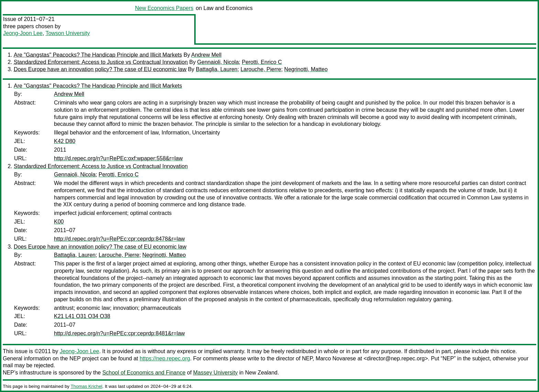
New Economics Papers (164, 8)
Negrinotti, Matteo (306, 69)
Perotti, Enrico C (262, 62)
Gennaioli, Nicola (218, 62)
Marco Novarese (336, 358)
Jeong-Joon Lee (23, 33)
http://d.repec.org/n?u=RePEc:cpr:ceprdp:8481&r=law (119, 333)
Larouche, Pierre (261, 69)
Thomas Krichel (86, 386)
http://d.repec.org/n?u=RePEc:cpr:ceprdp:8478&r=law (119, 239)
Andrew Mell (206, 55)
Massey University (216, 373)
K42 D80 (65, 141)
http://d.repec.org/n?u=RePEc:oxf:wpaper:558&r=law (118, 158)
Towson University (68, 33)
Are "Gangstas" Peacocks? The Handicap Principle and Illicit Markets (98, 55)
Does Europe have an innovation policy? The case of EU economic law (100, 69)
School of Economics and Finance (144, 373)
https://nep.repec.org (165, 358)
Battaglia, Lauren (217, 69)
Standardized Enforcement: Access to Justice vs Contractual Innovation (101, 62)
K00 (59, 222)
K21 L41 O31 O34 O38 (82, 316)
